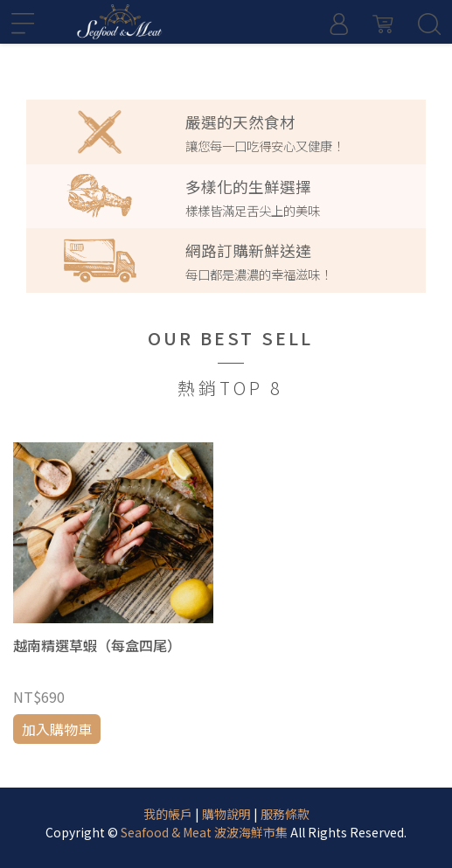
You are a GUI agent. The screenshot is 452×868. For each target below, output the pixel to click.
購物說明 (226, 814)
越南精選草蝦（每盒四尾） (97, 645)
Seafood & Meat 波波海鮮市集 (204, 832)
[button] (28, 55)
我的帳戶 (168, 814)
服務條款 (285, 814)
